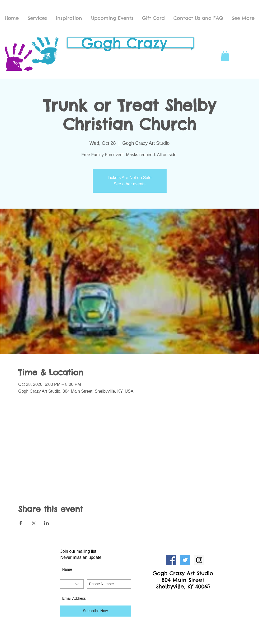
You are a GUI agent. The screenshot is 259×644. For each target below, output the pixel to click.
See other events (129, 184)
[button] (225, 56)
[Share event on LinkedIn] (47, 523)
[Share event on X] (34, 523)
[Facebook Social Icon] (171, 560)
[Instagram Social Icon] (199, 560)
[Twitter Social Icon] (185, 560)
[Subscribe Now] (95, 611)
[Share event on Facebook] (21, 523)
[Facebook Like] (183, 598)
